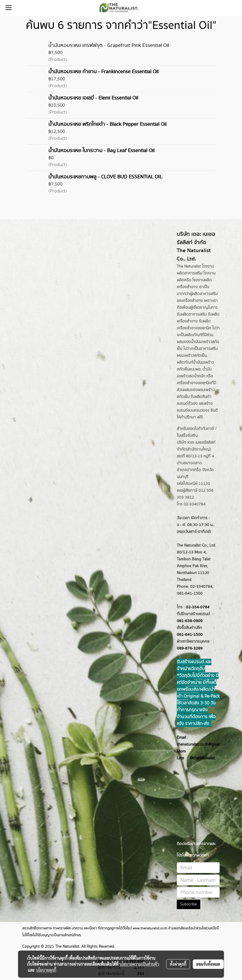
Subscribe (189, 904)
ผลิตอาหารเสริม (205, 294)
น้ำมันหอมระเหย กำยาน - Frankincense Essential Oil (103, 72)
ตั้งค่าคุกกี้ (178, 964)
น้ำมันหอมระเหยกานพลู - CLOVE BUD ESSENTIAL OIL (105, 177)
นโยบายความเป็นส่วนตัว (139, 964)
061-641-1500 (190, 635)
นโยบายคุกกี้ (46, 970)
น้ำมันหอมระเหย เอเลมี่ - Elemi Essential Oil (93, 98)
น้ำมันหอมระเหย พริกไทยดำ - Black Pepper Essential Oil (107, 124)
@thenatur (199, 758)
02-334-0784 (198, 607)
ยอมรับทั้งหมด (208, 964)
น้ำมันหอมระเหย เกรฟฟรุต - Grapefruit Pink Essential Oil (109, 45)
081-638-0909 (190, 621)
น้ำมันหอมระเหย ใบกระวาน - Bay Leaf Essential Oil (101, 151)
